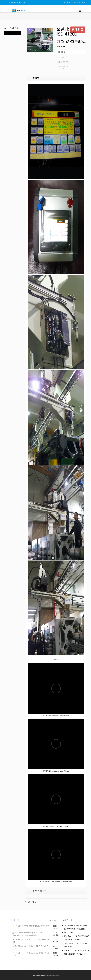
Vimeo (67, 716)
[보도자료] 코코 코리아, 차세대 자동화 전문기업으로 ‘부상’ (30, 947)
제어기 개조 (46, 716)
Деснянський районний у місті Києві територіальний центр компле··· (27, 934)
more (53, 920)
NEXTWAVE (56, 975)
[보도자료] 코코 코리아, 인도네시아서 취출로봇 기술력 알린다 (31, 940)
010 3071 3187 (79, 3)
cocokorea (58, 716)
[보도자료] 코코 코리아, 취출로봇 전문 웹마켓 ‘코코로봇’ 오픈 (31, 954)
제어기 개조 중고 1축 (46, 882)
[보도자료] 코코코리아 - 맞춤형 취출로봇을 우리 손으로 (31, 927)
